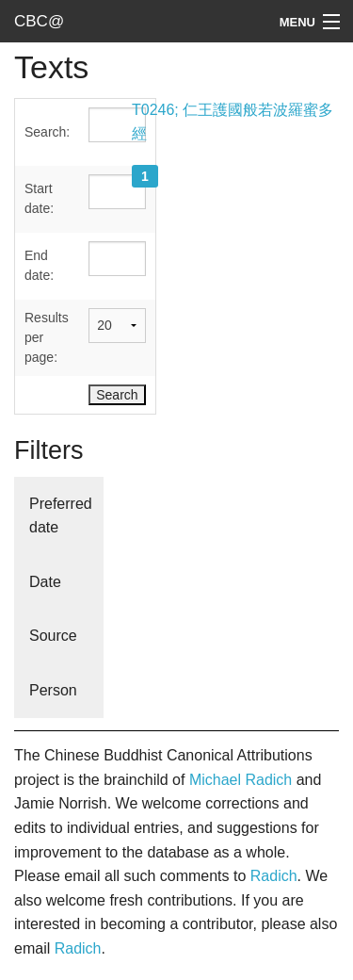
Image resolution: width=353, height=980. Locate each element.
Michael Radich (241, 780)
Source (53, 636)
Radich (274, 876)
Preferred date (61, 516)
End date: (39, 265)
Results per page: (47, 337)
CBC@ (39, 21)
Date (45, 582)
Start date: (39, 198)
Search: (47, 132)
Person (53, 690)
